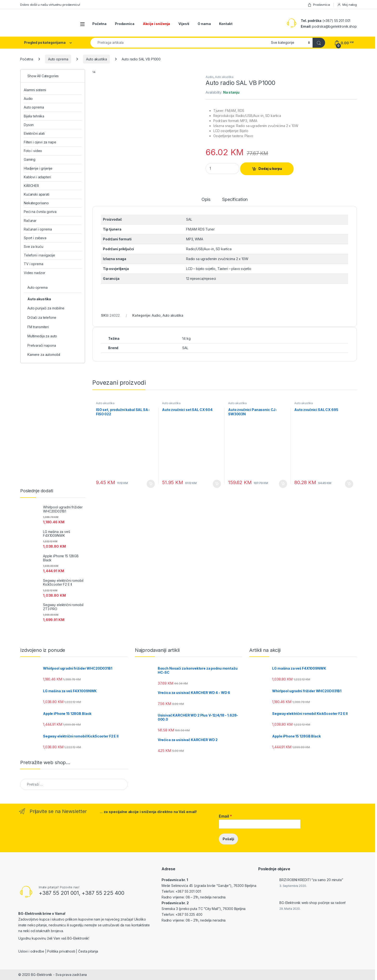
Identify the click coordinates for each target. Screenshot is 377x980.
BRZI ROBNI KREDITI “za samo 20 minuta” (311, 880)
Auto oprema (58, 59)
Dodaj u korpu (270, 169)
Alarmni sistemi (35, 90)
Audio (210, 77)
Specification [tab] (235, 200)
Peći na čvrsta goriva (40, 212)
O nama (204, 24)
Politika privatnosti (61, 951)
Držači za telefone (42, 317)
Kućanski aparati (37, 194)
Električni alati (34, 133)
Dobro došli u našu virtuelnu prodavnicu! (50, 5)
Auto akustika (96, 59)
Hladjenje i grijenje (38, 168)
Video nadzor (35, 273)
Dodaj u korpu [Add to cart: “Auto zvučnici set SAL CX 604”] (217, 484)
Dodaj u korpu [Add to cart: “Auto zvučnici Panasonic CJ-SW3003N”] (283, 484)
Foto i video (33, 151)
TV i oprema (33, 264)
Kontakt (226, 24)
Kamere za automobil (44, 355)
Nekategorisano (36, 203)
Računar (30, 221)
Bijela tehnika (34, 116)
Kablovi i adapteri (37, 177)
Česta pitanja (88, 951)
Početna (99, 24)
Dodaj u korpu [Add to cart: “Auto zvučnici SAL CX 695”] (349, 484)
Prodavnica (319, 5)
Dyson (29, 125)
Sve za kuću (33, 247)
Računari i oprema (38, 229)
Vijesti (184, 24)
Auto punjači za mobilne (46, 308)
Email (225, 816)
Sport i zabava (35, 238)
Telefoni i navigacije (39, 255)
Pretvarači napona (42, 345)
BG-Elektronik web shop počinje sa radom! (312, 903)
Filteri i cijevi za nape (40, 142)
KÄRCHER (31, 186)
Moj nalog (347, 5)
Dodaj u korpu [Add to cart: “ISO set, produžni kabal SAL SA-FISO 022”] (151, 484)
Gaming (30, 159)
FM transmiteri (38, 327)
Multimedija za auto (42, 336)
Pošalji (228, 839)
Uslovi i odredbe (31, 951)
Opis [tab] (206, 200)
